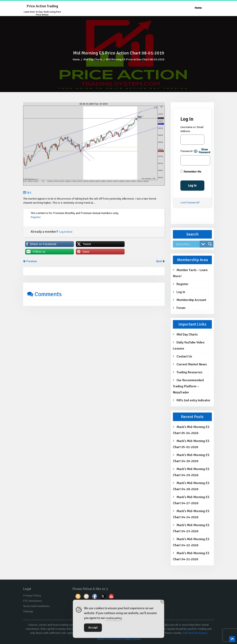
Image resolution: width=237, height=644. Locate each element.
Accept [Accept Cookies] (93, 628)
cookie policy (114, 618)
